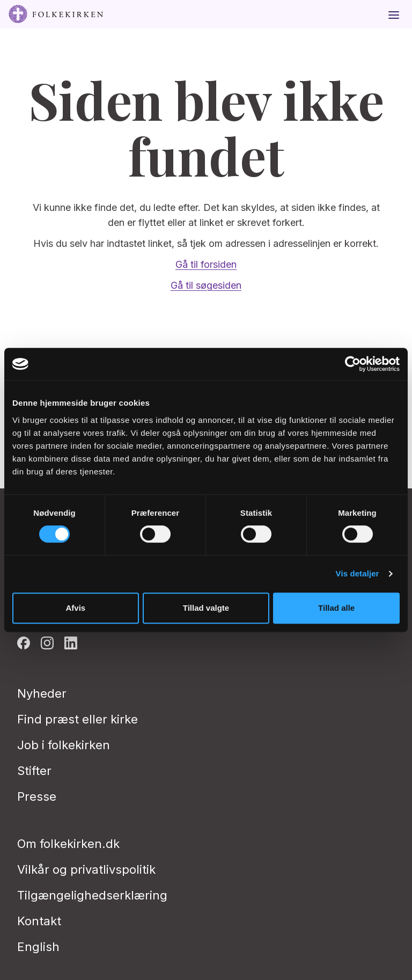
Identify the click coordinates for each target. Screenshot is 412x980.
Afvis (75, 608)
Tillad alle (336, 608)
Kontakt (39, 921)
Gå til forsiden (206, 264)
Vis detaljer (358, 573)
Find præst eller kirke (78, 719)
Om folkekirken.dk (68, 844)
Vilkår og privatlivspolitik (86, 869)
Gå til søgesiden (206, 285)
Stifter (34, 771)
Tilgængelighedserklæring (92, 895)
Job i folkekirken (64, 745)
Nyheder (42, 693)
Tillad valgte (206, 608)
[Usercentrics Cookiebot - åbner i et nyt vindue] (353, 364)
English (38, 947)
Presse (37, 796)
